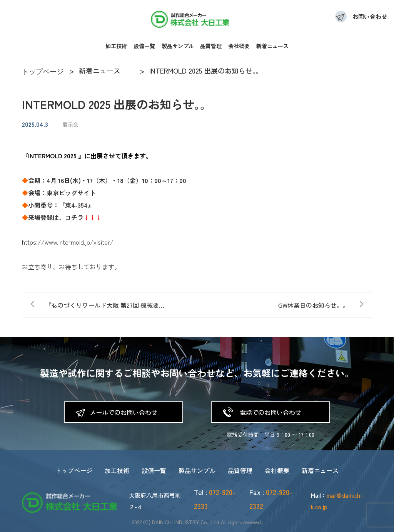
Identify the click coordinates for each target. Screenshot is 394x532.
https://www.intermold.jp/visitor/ (68, 242)
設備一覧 (144, 46)
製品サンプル (178, 46)
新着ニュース (272, 46)
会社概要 (239, 46)
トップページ (74, 470)
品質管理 (211, 46)
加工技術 (116, 46)
